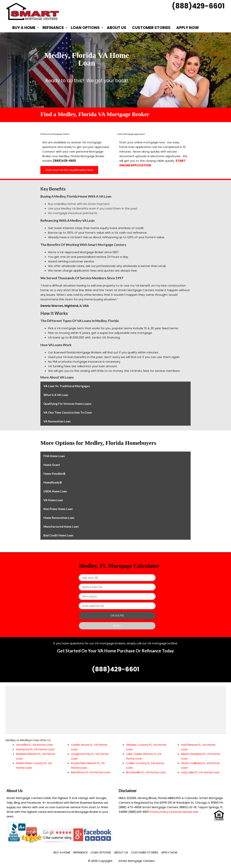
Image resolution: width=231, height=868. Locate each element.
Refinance (53, 28)
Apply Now (188, 28)
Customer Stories (151, 28)
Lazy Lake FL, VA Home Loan (200, 772)
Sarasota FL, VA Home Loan (35, 749)
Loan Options (85, 28)
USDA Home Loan (55, 491)
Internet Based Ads (185, 812)
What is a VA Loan (56, 395)
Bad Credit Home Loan (58, 535)
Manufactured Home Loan (61, 526)
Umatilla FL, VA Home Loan (35, 745)
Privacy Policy (159, 812)
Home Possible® (54, 474)
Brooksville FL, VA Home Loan (146, 772)
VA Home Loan (53, 500)
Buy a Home (24, 28)
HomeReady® (53, 482)
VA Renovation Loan (57, 421)
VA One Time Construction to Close (68, 412)
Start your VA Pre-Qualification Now (69, 170)
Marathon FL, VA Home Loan (91, 772)
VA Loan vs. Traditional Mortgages (67, 386)
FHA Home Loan (54, 456)
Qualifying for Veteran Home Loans (67, 404)
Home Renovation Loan (59, 518)
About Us (117, 28)
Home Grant (52, 465)
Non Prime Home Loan (58, 509)
